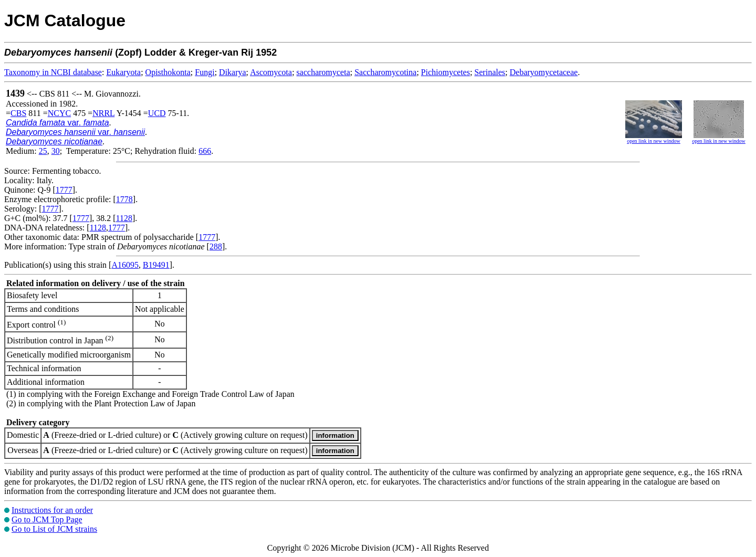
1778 (124, 199)
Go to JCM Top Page (47, 519)
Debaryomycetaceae (544, 72)
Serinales (490, 72)
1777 (64, 190)
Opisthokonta (168, 72)
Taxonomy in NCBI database (53, 72)
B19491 (156, 265)
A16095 (125, 265)
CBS (18, 113)
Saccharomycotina (385, 72)
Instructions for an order (52, 510)
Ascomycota (271, 72)
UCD (157, 113)
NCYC (59, 113)
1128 (124, 218)
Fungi (204, 72)
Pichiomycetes (445, 72)
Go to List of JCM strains (54, 529)
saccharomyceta (323, 72)
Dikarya (233, 72)
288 (216, 246)
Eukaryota (123, 72)
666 (205, 151)
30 (56, 151)
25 (43, 151)
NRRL (103, 113)
